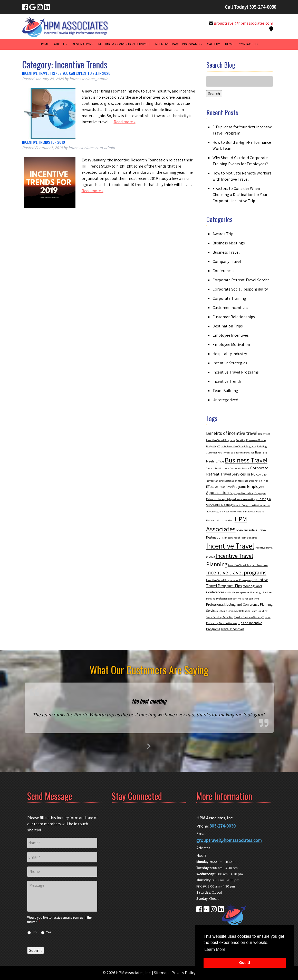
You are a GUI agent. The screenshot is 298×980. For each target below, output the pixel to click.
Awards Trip (223, 234)
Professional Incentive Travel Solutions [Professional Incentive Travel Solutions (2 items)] (238, 599)
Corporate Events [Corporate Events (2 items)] (240, 468)
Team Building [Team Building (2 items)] (259, 611)
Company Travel (227, 261)
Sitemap (161, 973)
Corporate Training (229, 298)
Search (214, 94)
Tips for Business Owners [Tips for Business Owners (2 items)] (248, 617)
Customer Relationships (234, 317)
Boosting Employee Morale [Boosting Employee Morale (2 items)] (251, 440)
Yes (49, 932)
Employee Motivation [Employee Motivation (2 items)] (242, 493)
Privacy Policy (184, 973)
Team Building (225, 391)
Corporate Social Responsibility (240, 289)
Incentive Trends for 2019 (44, 142)
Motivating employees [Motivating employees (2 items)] (237, 592)
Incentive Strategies (230, 363)
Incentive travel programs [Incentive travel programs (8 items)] (236, 572)
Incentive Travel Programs (236, 372)
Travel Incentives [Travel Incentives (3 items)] (232, 629)
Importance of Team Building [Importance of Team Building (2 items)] (241, 538)
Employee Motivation (231, 344)
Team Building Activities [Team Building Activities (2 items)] (220, 617)
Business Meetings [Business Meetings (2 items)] (244, 452)
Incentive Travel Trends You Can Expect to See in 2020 (66, 73)
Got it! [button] (245, 963)
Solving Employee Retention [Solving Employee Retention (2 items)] (234, 611)
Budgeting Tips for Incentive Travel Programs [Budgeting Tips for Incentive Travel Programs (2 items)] (231, 446)
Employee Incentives (231, 335)
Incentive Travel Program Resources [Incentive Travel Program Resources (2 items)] (248, 565)
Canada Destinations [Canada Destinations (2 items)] (218, 468)
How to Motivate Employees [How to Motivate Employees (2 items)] (239, 511)
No (35, 932)
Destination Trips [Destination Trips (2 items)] (258, 481)
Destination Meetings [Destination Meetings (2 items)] (236, 481)
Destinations (83, 44)
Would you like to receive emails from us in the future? (59, 920)
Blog (229, 44)
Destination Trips (228, 326)
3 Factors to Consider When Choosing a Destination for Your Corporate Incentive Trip (240, 195)
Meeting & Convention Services (124, 44)
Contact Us (248, 44)
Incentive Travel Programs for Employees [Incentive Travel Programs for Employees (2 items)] (229, 580)
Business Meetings (229, 243)
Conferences (223, 271)
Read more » (125, 122)
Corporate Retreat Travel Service (241, 280)
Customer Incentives (230, 308)
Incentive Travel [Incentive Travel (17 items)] (230, 546)
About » (60, 44)
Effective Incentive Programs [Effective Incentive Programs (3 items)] (226, 487)
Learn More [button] (215, 949)
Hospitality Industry (230, 354)
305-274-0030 (223, 826)
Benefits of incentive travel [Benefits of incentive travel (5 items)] (232, 433)
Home (44, 44)
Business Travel (226, 252)
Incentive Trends (227, 381)
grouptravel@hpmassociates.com (243, 23)
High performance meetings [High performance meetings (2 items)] (241, 499)
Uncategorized (225, 400)
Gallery (213, 44)
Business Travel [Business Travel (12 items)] (246, 460)
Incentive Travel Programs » (178, 44)
